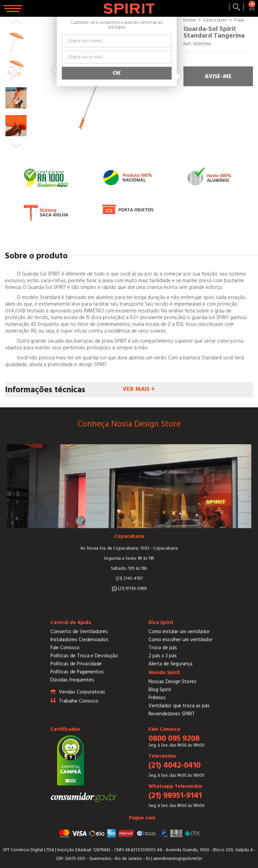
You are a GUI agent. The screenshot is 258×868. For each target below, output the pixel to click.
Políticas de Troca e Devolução (84, 656)
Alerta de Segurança (170, 664)
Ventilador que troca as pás (179, 706)
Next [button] (16, 145)
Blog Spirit (160, 690)
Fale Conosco (65, 648)
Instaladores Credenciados (79, 640)
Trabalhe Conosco (79, 701)
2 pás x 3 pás (163, 656)
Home (190, 20)
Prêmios (157, 698)
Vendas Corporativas (82, 692)
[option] (16, 42)
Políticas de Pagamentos (77, 672)
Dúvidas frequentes (72, 680)
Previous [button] (53, 70)
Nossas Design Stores (173, 682)
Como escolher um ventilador (181, 640)
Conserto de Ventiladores (79, 632)
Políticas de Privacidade (76, 664)
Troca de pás (163, 648)
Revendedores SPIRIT (172, 714)
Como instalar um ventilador (179, 632)
